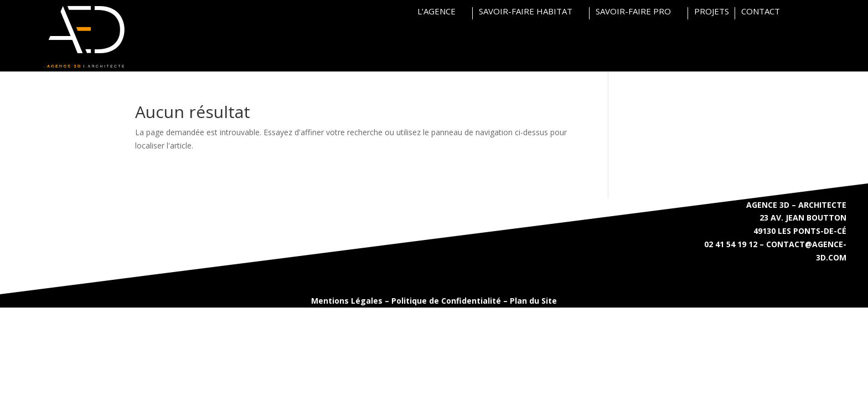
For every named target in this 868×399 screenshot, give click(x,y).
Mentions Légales (347, 301)
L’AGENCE (436, 12)
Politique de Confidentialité (446, 301)
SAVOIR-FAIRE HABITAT (526, 12)
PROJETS (712, 12)
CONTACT (761, 12)
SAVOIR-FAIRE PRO (633, 12)
